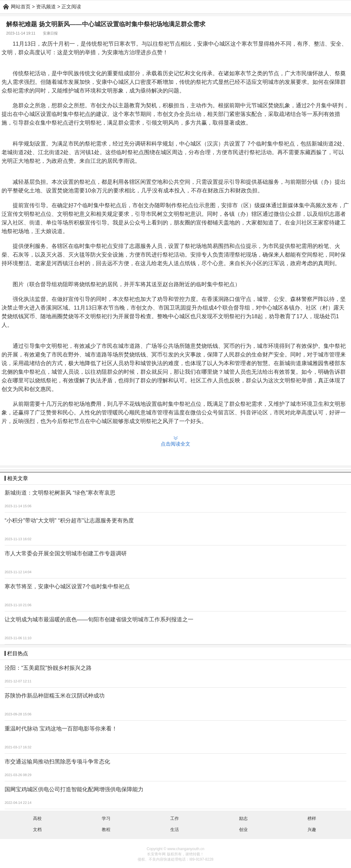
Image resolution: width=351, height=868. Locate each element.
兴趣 (312, 829)
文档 (37, 829)
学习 (106, 818)
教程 (106, 829)
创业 (243, 829)
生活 (175, 829)
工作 (175, 818)
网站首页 (21, 7)
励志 (243, 818)
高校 (37, 818)
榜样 (312, 818)
